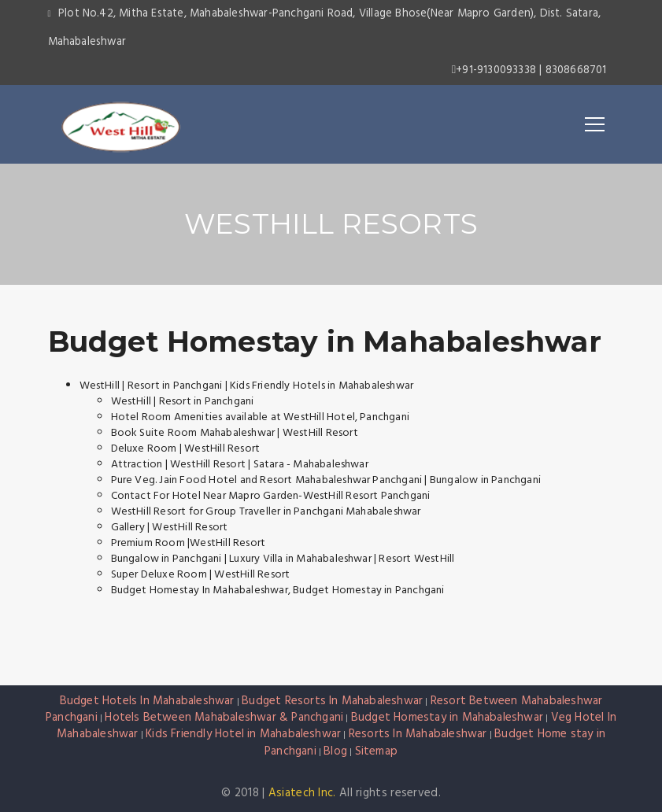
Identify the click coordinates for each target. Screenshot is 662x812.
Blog (335, 751)
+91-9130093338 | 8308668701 (529, 70)
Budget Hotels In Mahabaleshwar (147, 701)
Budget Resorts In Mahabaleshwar (332, 701)
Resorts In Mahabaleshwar (418, 734)
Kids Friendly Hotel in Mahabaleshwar (243, 734)
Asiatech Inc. (302, 793)
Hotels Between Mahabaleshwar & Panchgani (224, 718)
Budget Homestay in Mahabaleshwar (325, 341)
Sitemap (376, 751)
